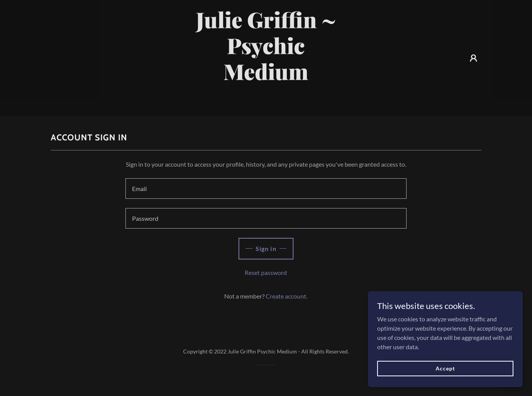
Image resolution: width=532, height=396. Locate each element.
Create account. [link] (287, 296)
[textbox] (266, 189)
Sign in (266, 248)
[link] (266, 104)
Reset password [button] (266, 272)
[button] (474, 58)
